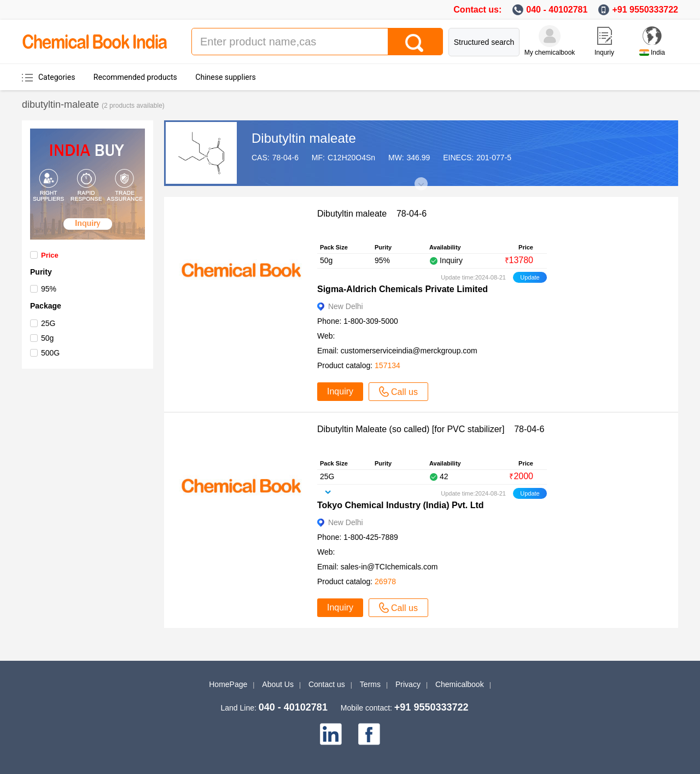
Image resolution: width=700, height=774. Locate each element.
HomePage (228, 684)
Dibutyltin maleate (304, 138)
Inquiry (340, 391)
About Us (278, 684)
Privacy (408, 684)
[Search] (415, 42)
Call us (398, 392)
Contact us (327, 684)
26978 (385, 581)
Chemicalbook (460, 684)
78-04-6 (285, 158)
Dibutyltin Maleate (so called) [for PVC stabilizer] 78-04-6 (431, 429)
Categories (57, 77)
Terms (370, 684)
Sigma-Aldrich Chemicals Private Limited (402, 289)
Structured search (484, 42)
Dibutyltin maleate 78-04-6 (372, 214)
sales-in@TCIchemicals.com (389, 567)
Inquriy (604, 53)
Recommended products (135, 77)
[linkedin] (331, 734)
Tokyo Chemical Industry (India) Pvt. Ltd (401, 505)
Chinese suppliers (225, 77)
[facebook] (369, 734)
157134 (387, 365)
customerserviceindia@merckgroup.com (409, 351)
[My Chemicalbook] (550, 36)
